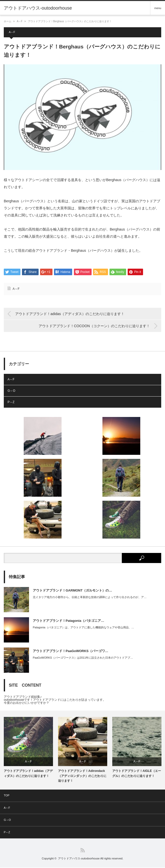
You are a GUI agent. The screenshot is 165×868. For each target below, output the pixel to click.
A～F (20, 21)
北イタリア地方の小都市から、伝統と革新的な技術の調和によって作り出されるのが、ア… (90, 597)
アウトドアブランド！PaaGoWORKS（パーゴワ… (71, 651)
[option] (28, 748)
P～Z (11, 402)
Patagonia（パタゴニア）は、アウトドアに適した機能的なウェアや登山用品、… (84, 628)
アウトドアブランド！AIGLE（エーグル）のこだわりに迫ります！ (137, 774)
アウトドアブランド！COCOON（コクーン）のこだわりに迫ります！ (94, 326)
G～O (11, 391)
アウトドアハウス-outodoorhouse (79, 859)
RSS (83, 851)
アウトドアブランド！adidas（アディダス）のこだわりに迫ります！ (70, 314)
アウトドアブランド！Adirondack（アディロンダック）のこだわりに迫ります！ (82, 776)
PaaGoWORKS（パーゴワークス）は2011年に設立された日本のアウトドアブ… (83, 658)
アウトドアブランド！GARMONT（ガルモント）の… (72, 591)
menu (158, 8)
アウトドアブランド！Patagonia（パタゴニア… (68, 621)
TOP (7, 796)
